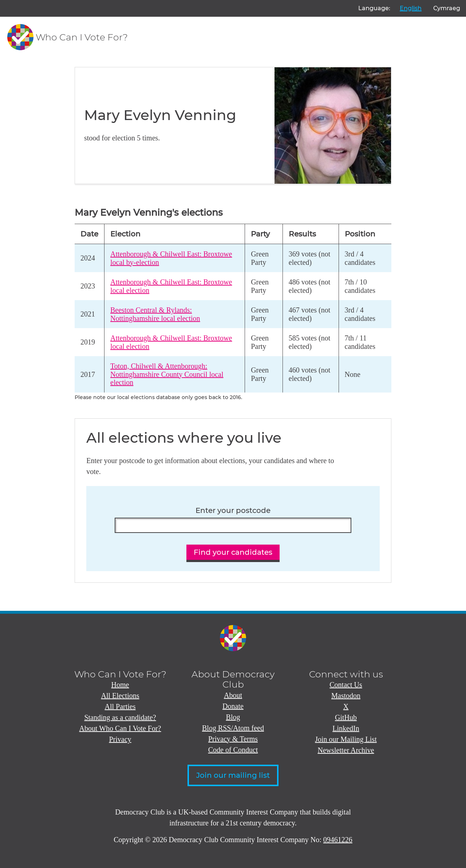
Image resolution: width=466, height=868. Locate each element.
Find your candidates (233, 552)
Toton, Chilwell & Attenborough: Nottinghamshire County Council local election (167, 374)
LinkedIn (346, 728)
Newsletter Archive (346, 750)
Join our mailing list (233, 775)
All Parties (120, 706)
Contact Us (346, 685)
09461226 (338, 840)
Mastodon (346, 696)
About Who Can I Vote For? (120, 728)
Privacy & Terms (233, 739)
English (411, 8)
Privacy (120, 739)
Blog (233, 717)
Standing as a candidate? (120, 717)
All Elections (120, 696)
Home (120, 685)
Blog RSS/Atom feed (233, 728)
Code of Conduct (233, 750)
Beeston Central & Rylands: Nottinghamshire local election (155, 314)
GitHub (346, 717)
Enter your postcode (233, 511)
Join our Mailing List (346, 739)
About (233, 695)
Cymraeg (447, 8)
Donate (233, 706)
